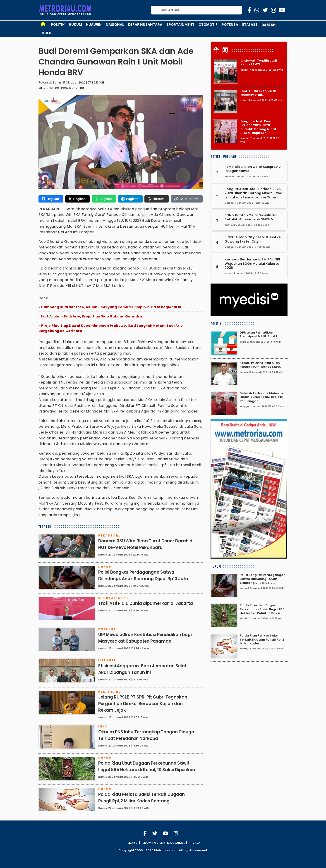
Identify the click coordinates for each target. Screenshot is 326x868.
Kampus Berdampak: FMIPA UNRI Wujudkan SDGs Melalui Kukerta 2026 (252, 263)
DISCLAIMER (176, 843)
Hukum (75, 25)
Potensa (230, 25)
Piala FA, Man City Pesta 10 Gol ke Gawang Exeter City (253, 239)
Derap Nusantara (145, 25)
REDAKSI (132, 843)
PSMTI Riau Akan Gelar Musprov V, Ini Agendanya (253, 169)
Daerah (268, 25)
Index (46, 33)
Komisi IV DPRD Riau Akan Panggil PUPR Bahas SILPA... (261, 365)
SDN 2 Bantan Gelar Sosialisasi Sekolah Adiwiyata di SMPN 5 (251, 217)
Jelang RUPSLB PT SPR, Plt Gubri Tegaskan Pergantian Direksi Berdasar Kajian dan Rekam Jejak (143, 704)
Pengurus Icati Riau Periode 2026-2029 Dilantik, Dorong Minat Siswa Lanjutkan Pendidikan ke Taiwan (254, 193)
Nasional (115, 25)
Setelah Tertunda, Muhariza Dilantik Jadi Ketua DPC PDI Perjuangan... (262, 397)
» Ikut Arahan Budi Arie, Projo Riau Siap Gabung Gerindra (90, 316)
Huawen (94, 25)
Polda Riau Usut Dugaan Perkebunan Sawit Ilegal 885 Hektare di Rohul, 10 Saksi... (262, 609)
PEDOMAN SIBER (153, 843)
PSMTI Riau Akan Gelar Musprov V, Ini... (258, 93)
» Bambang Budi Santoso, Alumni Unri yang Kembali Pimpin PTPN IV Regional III (110, 307)
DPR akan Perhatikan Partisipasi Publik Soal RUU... (262, 334)
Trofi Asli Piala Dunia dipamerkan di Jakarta (146, 603)
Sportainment (180, 25)
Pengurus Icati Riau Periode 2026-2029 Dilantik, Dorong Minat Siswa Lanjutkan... (258, 127)
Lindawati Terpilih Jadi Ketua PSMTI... (259, 62)
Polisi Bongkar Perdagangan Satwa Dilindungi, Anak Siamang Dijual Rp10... (263, 579)
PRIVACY (194, 843)
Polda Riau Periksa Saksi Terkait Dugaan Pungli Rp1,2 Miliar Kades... (262, 640)
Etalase (250, 25)
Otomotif (208, 25)
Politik (58, 25)
